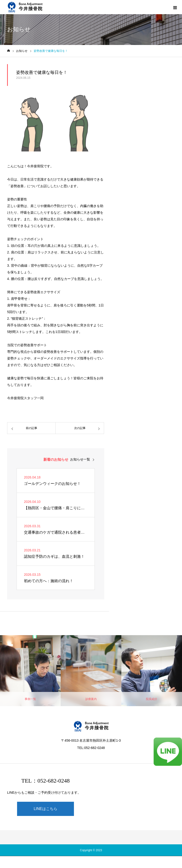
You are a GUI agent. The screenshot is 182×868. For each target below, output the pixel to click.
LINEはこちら (45, 809)
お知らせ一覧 (80, 459)
